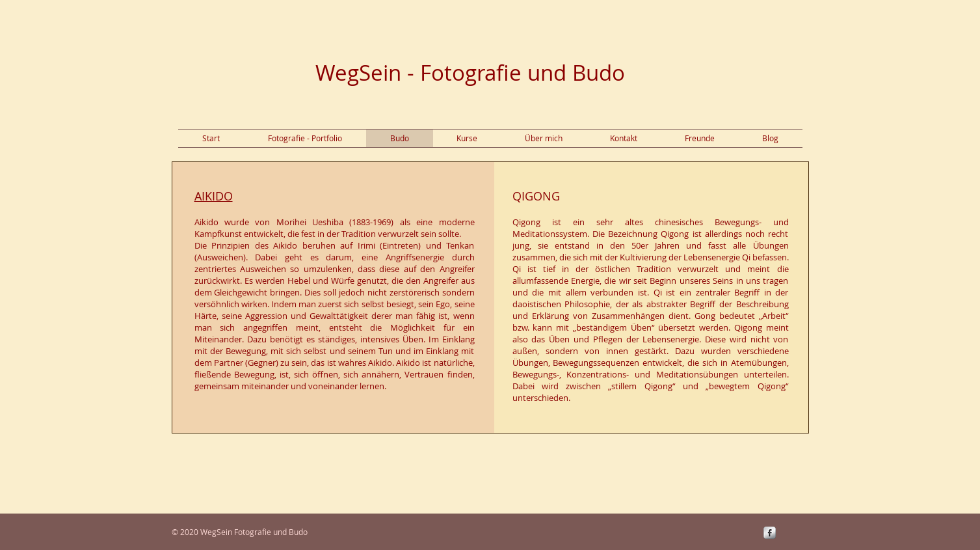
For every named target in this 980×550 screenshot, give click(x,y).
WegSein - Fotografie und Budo (470, 73)
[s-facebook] (770, 533)
